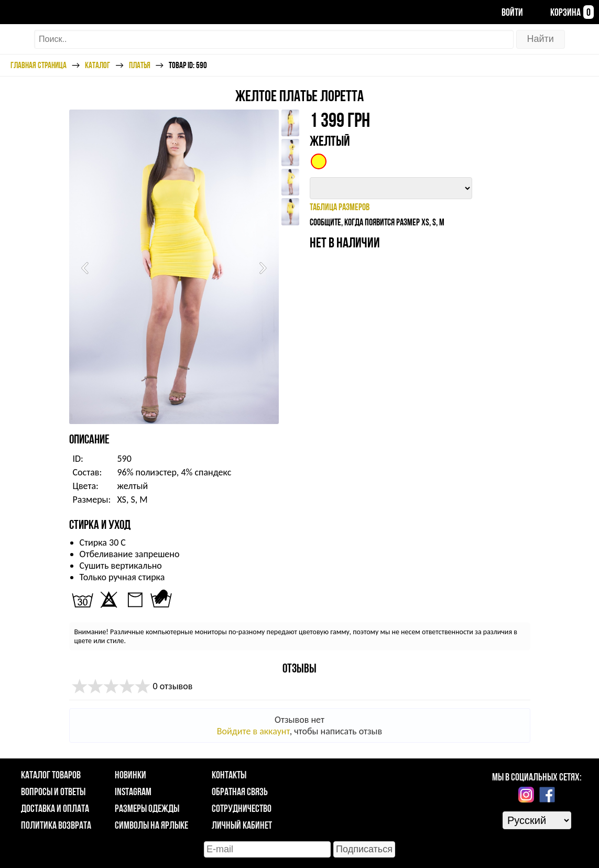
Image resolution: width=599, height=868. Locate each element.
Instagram (133, 791)
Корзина (564, 12)
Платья (140, 65)
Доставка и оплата (55, 808)
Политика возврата (56, 825)
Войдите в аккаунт (253, 731)
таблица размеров (340, 207)
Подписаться (364, 849)
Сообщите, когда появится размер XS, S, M (377, 222)
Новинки (130, 775)
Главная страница (39, 65)
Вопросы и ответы (53, 791)
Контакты (229, 775)
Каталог (97, 65)
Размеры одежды (147, 808)
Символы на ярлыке (151, 825)
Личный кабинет (242, 825)
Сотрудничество (242, 808)
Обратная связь (240, 791)
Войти (504, 12)
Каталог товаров (51, 775)
